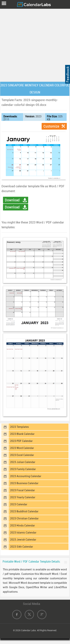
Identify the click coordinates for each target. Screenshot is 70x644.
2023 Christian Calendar (24, 518)
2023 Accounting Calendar (26, 476)
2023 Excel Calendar (22, 455)
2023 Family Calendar (23, 469)
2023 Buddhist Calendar (24, 511)
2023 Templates (19, 427)
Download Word (12, 201)
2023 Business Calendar (24, 483)
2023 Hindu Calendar (22, 526)
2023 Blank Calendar (22, 434)
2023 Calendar (19, 504)
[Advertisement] (35, 44)
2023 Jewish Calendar (23, 540)
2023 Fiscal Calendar (22, 490)
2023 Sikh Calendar (22, 547)
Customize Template (51, 127)
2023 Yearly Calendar (23, 497)
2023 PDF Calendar (21, 441)
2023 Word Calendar (22, 448)
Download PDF (12, 208)
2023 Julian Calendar (23, 462)
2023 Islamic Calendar (23, 533)
